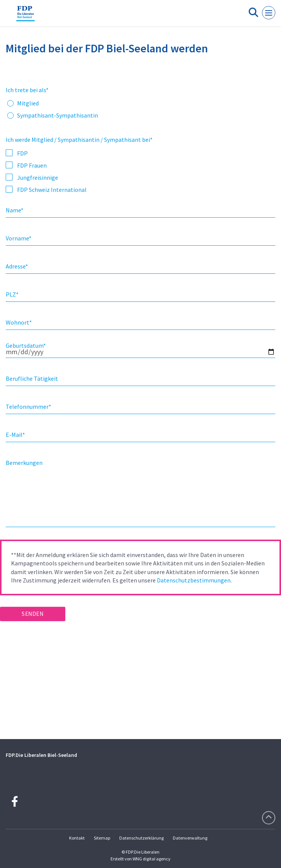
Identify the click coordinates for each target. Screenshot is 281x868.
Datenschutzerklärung (141, 838)
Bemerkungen (24, 463)
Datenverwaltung (190, 838)
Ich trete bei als (27, 90)
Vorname (19, 238)
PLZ (12, 294)
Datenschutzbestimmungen (194, 580)
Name (15, 210)
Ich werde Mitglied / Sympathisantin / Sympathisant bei (79, 140)
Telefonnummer (28, 407)
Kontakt (77, 838)
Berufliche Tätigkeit (32, 378)
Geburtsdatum (26, 345)
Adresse (17, 266)
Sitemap (102, 838)
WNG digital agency (152, 859)
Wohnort (19, 322)
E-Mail (15, 435)
